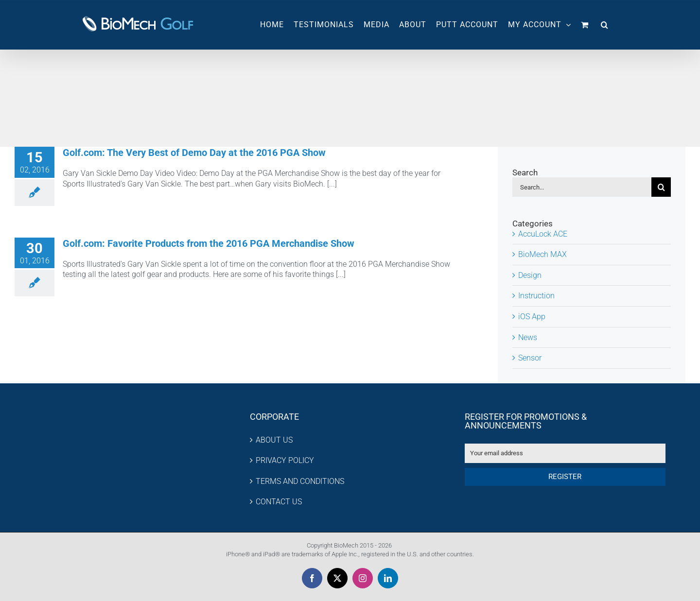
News (528, 337)
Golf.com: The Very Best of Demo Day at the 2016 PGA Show (194, 153)
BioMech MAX (542, 254)
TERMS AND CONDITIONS (300, 481)
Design (530, 275)
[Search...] (582, 187)
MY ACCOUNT (540, 25)
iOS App (532, 317)
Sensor (530, 358)
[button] (605, 25)
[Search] (661, 187)
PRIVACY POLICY (285, 460)
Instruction (536, 296)
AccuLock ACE (543, 234)
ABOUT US (274, 440)
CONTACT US (279, 502)
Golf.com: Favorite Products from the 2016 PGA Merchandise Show (209, 243)
